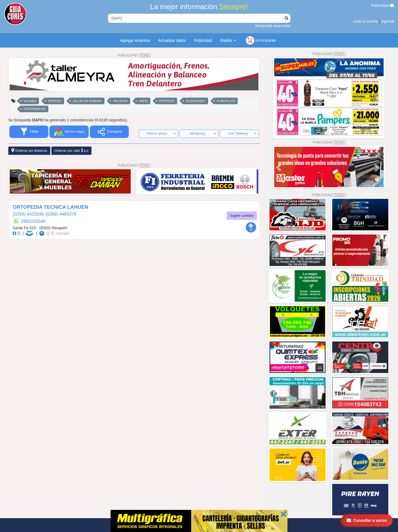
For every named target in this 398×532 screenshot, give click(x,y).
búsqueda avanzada (273, 26)
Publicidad (383, 6)
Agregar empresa (135, 40)
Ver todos (30, 101)
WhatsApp (203, 134)
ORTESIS (54, 101)
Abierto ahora (161, 134)
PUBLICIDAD (134, 55)
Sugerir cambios (242, 216)
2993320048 (33, 221)
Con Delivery (243, 134)
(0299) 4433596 (29, 214)
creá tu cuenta (366, 21)
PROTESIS (167, 101)
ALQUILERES (196, 101)
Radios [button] (228, 40)
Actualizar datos (172, 40)
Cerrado (60, 233)
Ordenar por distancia (29, 151)
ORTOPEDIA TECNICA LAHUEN (50, 207)
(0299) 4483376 (61, 214)
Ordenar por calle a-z (71, 151)
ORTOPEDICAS (35, 109)
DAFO (143, 101)
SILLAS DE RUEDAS (87, 101)
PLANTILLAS (226, 101)
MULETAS (120, 101)
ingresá (387, 21)
